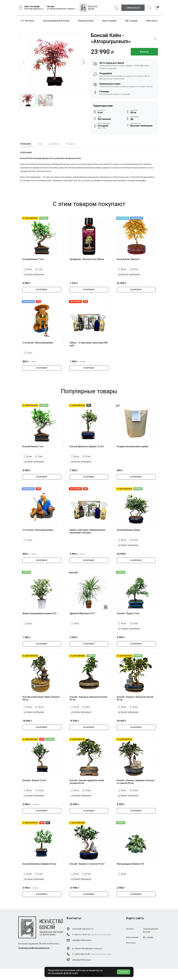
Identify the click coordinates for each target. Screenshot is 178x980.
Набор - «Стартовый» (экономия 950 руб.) (89, 344)
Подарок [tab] (70, 144)
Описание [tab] (26, 144)
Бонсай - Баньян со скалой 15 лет (87, 864)
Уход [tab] (40, 144)
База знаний (109, 21)
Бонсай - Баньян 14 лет (34, 780)
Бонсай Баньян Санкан (129, 530)
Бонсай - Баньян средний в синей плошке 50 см (87, 782)
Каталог (28, 21)
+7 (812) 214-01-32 (81, 934)
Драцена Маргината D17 (82, 613)
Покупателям (86, 21)
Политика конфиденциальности (34, 948)
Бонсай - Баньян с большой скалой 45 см (135, 698)
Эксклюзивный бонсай (56, 21)
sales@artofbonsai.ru (82, 940)
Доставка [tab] (54, 144)
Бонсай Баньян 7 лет (33, 259)
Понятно (124, 972)
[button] (83, 63)
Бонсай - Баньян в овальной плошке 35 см (88, 698)
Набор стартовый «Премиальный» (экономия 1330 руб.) (88, 531)
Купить (144, 52)
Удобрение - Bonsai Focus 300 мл (87, 259)
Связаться (133, 8)
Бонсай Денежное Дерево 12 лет (87, 446)
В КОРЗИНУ (42, 290)
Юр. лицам (131, 21)
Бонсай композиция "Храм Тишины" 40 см (41, 698)
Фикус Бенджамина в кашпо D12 (39, 613)
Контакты (152, 21)
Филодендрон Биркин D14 (130, 864)
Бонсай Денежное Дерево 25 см (39, 864)
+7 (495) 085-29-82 (81, 954)
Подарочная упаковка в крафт (133, 446)
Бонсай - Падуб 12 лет (128, 613)
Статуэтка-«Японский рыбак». (38, 343)
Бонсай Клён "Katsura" (128, 259)
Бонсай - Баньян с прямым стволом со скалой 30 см (136, 782)
